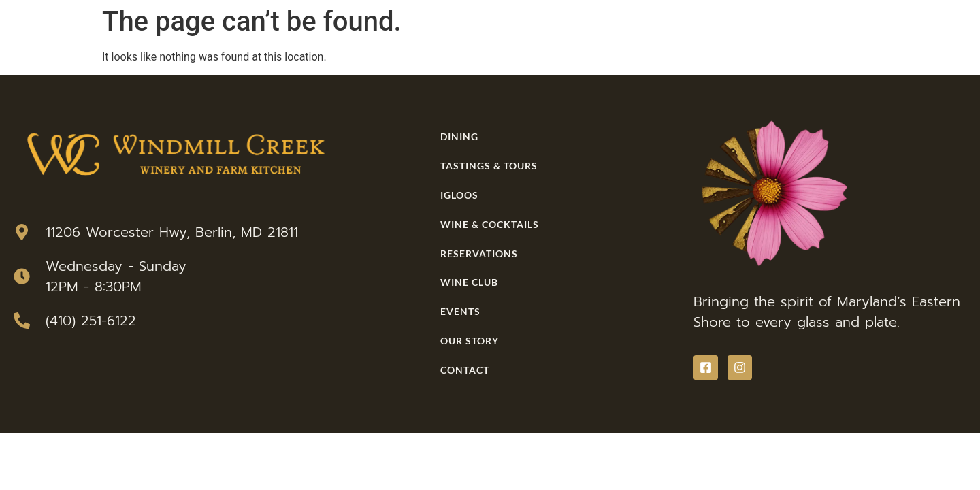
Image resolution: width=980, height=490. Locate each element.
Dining (459, 136)
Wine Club (469, 282)
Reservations (479, 254)
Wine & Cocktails (490, 224)
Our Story (470, 341)
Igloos (459, 195)
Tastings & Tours (489, 166)
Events (460, 311)
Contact (465, 370)
